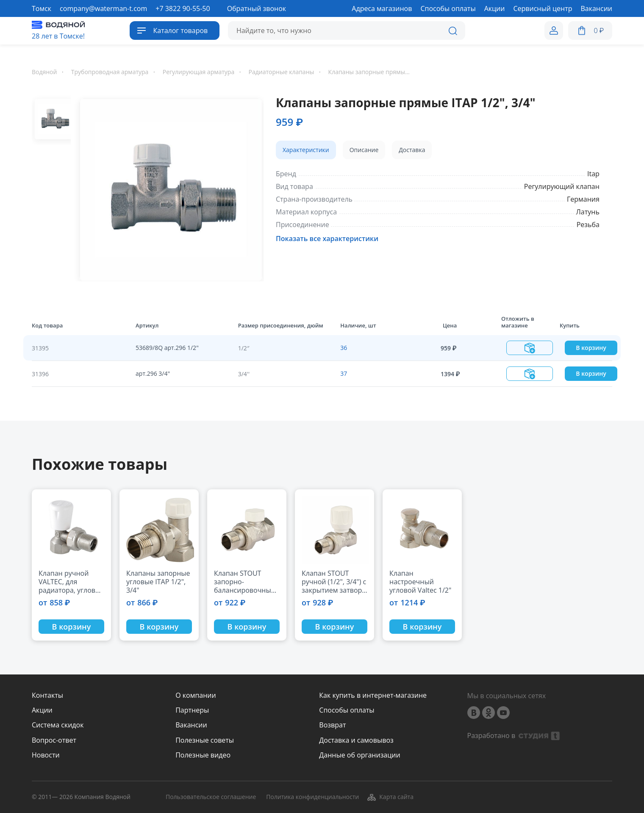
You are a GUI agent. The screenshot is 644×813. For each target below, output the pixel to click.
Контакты (47, 695)
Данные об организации (359, 755)
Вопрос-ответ (54, 740)
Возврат (332, 725)
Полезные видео (203, 755)
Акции (42, 710)
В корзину (591, 348)
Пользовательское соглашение (211, 797)
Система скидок (58, 725)
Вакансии (191, 725)
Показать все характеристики (327, 239)
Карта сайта (390, 797)
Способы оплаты (347, 710)
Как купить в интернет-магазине (373, 695)
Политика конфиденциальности (312, 797)
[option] (167, 188)
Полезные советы (205, 740)
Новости (46, 755)
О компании (196, 695)
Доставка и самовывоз (356, 740)
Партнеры (192, 710)
